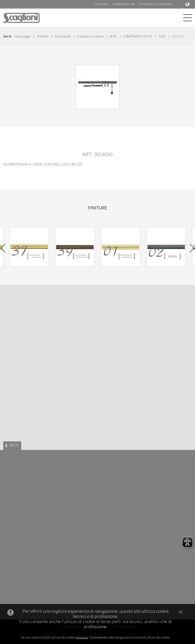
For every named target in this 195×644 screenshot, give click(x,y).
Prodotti (43, 37)
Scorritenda (63, 37)
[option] (98, 88)
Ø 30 (113, 37)
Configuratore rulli (123, 4)
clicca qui (82, 638)
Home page (22, 37)
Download (102, 4)
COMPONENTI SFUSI (137, 37)
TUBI (162, 37)
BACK (14, 446)
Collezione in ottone (90, 37)
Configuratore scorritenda (155, 4)
